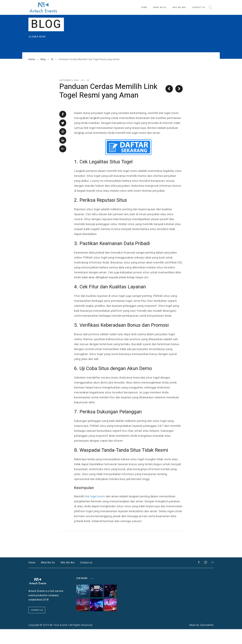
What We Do (48, 577)
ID (52, 74)
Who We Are (68, 577)
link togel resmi (95, 511)
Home (32, 74)
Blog (43, 74)
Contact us (86, 577)
